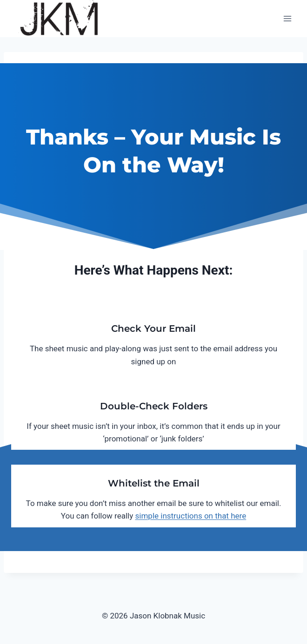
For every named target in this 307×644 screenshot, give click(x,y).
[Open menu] (287, 18)
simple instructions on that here (191, 516)
